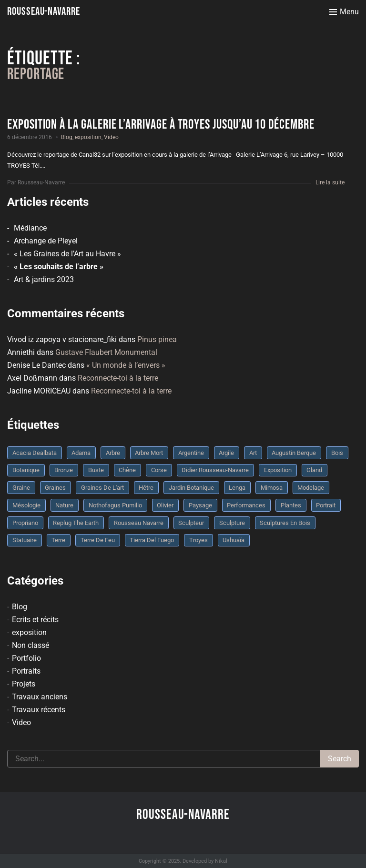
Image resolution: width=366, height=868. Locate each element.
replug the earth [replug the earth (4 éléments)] (76, 523)
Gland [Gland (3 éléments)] (314, 470)
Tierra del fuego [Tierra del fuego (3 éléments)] (152, 540)
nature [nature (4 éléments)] (64, 505)
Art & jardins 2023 (44, 279)
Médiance (30, 228)
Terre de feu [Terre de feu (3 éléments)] (98, 540)
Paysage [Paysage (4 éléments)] (200, 505)
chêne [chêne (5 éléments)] (127, 470)
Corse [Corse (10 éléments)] (159, 470)
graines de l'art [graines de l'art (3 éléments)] (102, 488)
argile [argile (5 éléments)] (226, 453)
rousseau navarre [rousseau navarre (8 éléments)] (139, 523)
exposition (88, 137)
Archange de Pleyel (46, 241)
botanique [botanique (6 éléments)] (26, 470)
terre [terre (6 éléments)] (58, 540)
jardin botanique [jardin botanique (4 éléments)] (191, 488)
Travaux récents (39, 710)
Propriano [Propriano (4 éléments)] (25, 523)
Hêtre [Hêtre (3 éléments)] (146, 488)
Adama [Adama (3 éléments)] (81, 453)
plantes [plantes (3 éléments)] (291, 505)
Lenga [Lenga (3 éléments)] (237, 488)
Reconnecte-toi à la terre (118, 378)
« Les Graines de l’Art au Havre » (67, 254)
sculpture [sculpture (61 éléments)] (232, 523)
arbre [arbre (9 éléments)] (113, 453)
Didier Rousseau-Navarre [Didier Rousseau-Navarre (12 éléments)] (215, 470)
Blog (67, 137)
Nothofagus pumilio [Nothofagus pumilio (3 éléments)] (115, 505)
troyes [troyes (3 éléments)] (198, 540)
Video (111, 137)
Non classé (30, 645)
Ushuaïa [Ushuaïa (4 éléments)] (234, 540)
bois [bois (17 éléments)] (337, 453)
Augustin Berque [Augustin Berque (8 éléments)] (294, 453)
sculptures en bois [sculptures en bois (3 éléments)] (285, 523)
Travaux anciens (40, 697)
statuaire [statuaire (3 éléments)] (25, 540)
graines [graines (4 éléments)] (55, 488)
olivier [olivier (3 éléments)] (165, 505)
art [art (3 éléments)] (253, 453)
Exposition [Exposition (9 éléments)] (278, 470)
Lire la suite (330, 182)
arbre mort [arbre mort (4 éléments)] (149, 453)
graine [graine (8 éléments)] (21, 488)
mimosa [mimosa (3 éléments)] (272, 488)
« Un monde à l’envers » (126, 365)
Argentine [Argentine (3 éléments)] (191, 453)
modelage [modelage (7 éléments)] (311, 488)
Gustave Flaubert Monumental (106, 352)
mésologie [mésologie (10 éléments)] (26, 505)
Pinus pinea (157, 339)
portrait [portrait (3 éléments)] (326, 505)
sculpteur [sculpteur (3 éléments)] (191, 523)
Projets (24, 684)
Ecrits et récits (35, 620)
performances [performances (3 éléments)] (246, 505)
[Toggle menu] (344, 12)
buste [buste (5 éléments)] (96, 470)
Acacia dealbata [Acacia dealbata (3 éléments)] (35, 453)
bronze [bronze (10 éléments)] (64, 470)
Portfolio (26, 658)
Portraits (26, 671)
